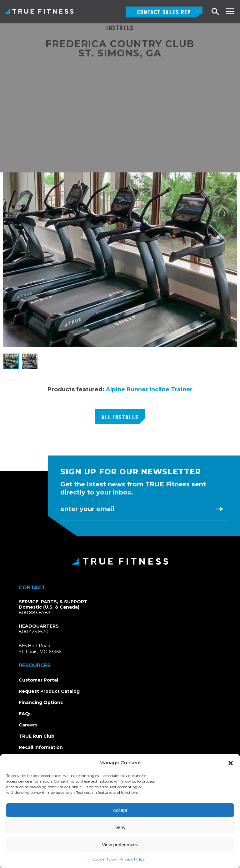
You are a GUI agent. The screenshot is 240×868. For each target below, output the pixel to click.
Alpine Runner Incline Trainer (149, 389)
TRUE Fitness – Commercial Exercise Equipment (39, 11)
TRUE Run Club (37, 736)
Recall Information (41, 747)
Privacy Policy (132, 859)
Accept (120, 810)
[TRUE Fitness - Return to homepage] (120, 561)
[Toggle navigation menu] (230, 11)
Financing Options (41, 702)
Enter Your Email (87, 509)
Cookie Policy (104, 859)
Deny (120, 827)
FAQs (25, 714)
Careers (28, 725)
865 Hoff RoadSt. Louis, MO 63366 (47, 649)
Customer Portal (38, 680)
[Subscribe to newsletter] (220, 509)
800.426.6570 (34, 632)
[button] (231, 763)
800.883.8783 (35, 613)
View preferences (120, 844)
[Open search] (216, 12)
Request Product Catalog (49, 691)
